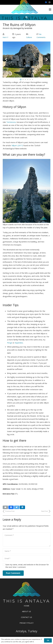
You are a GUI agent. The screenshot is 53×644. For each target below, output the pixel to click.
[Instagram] (49, 2)
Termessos (11, 122)
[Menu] (50, 9)
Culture (29, 37)
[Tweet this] (17, 507)
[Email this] (5, 507)
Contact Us (26, 617)
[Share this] (11, 507)
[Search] (27, 17)
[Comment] (27, 539)
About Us (26, 611)
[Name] (27, 551)
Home (27, 606)
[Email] (27, 558)
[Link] (27, 593)
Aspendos (19, 343)
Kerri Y (5, 37)
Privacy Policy (27, 623)
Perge (10, 343)
